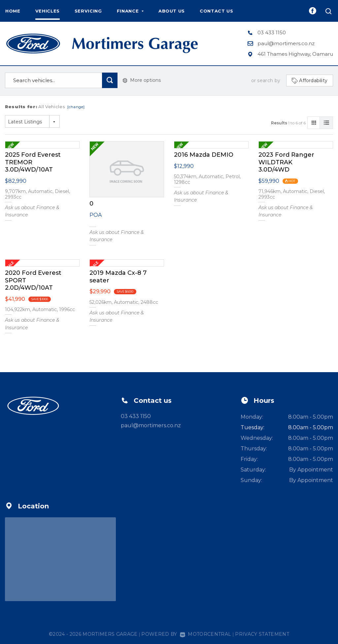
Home (13, 11)
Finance (130, 11)
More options (142, 80)
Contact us (217, 11)
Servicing (88, 11)
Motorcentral (205, 634)
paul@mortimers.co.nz (286, 43)
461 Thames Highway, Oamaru (295, 54)
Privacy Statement (262, 634)
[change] (76, 107)
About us (172, 11)
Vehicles (48, 11)
